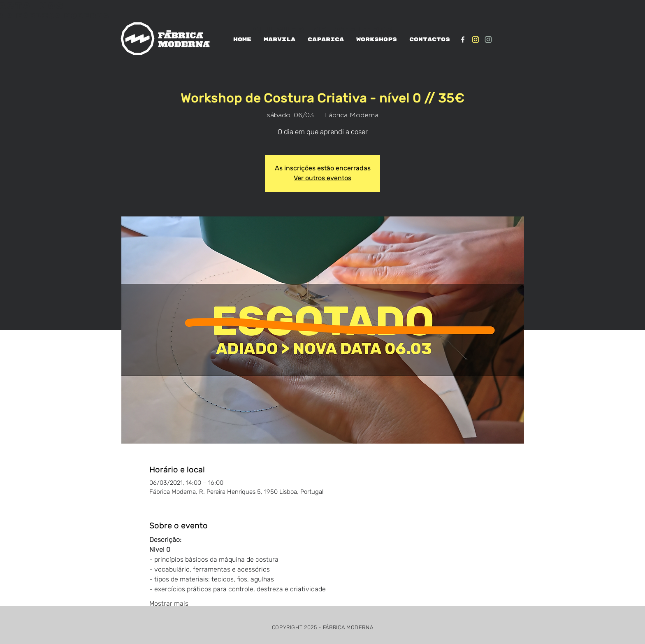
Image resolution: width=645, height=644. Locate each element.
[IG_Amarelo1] (476, 40)
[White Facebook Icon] (463, 40)
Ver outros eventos (322, 178)
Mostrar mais (169, 603)
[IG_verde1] (488, 40)
